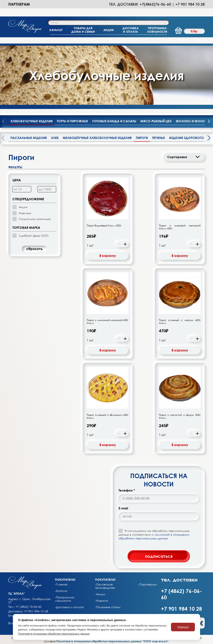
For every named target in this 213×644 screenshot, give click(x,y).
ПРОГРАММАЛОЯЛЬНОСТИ (157, 30)
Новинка (25, 213)
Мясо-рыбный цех (156, 121)
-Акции (100, 594)
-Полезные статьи (108, 607)
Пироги (142, 138)
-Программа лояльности (65, 599)
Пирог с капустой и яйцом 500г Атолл (180, 416)
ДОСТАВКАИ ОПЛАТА (131, 30)
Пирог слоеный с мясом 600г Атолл (180, 322)
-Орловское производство (105, 586)
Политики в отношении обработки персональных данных (54, 634)
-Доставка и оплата (69, 607)
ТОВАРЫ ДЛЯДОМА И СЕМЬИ (83, 30)
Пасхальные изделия (29, 138)
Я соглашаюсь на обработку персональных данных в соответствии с (154, 535)
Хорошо (183, 627)
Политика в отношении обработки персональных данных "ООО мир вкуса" (112, 641)
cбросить (34, 249)
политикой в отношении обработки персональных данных (154, 536)
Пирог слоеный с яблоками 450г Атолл (108, 416)
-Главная (61, 584)
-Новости (102, 601)
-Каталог (61, 591)
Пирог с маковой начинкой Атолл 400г (180, 227)
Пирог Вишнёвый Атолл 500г (104, 226)
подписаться (159, 556)
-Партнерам (148, 584)
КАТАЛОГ (56, 30)
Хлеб (55, 138)
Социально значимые (35, 219)
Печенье (159, 138)
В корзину (108, 256)
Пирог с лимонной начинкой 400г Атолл (108, 322)
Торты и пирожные (72, 121)
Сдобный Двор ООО (34, 236)
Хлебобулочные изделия (32, 121)
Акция (23, 207)
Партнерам (19, 4)
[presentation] (209, 122)
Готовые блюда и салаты (114, 121)
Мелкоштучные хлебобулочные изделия (97, 138)
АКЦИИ (109, 30)
